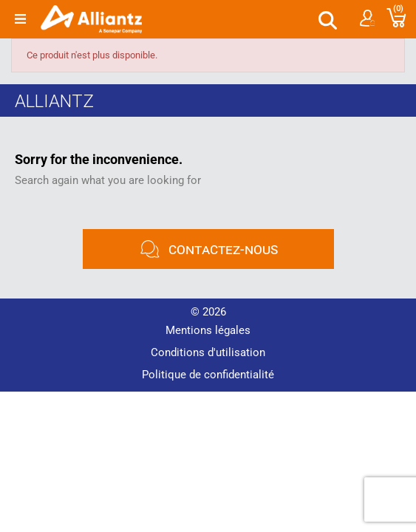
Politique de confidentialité (208, 375)
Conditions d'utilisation (208, 352)
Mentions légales (208, 330)
